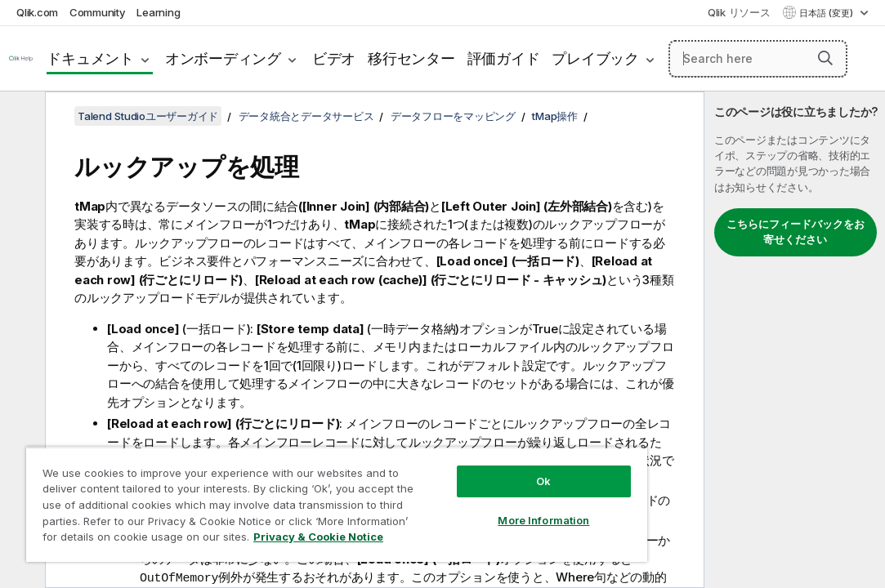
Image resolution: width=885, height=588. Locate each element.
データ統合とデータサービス (306, 116)
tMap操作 (555, 116)
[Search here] (758, 59)
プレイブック (595, 58)
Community (98, 12)
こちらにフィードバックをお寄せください (796, 232)
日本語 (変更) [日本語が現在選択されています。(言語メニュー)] (827, 13)
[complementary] (795, 340)
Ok (453, 452)
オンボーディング (223, 58)
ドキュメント (90, 58)
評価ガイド (504, 58)
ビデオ (334, 58)
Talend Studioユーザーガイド (148, 116)
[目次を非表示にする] (20, 117)
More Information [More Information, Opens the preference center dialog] (453, 492)
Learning (158, 12)
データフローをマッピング (453, 116)
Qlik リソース (739, 12)
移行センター (411, 58)
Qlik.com (37, 12)
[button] (825, 58)
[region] (283, 490)
